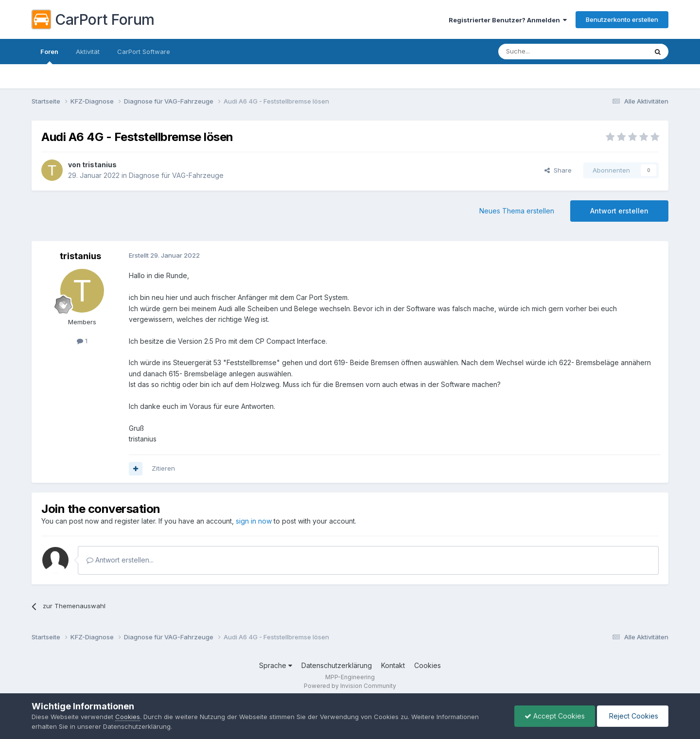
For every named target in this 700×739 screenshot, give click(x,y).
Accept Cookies (555, 716)
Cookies (428, 665)
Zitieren (163, 468)
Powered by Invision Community (350, 686)
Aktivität (88, 52)
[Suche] (548, 52)
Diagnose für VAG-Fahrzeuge (176, 175)
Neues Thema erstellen (517, 211)
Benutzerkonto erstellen (622, 19)
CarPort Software (144, 52)
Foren (49, 56)
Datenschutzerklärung (337, 665)
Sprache (276, 665)
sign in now (254, 521)
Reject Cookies (633, 716)
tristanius (99, 165)
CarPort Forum (93, 19)
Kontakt (393, 665)
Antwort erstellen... (120, 560)
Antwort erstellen (619, 211)
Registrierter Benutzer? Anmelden (508, 20)
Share (558, 170)
